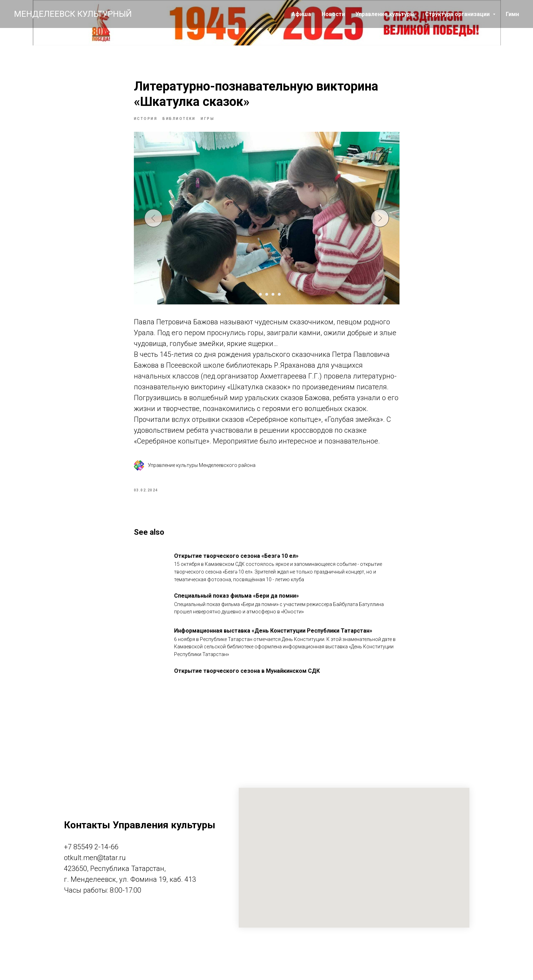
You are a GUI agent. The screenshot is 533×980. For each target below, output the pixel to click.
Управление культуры (385, 14)
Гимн (512, 14)
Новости (333, 14)
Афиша (301, 14)
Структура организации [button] (458, 14)
